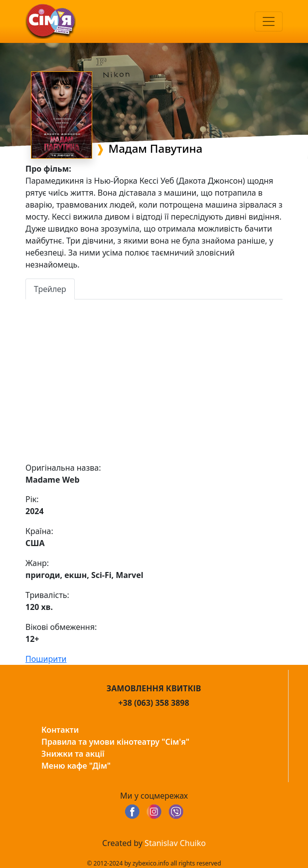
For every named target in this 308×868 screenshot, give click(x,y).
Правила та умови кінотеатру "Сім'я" (115, 742)
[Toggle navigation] (269, 21)
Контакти (60, 730)
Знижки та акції (73, 754)
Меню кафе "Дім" (76, 766)
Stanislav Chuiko (175, 843)
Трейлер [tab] (50, 289)
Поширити (46, 659)
